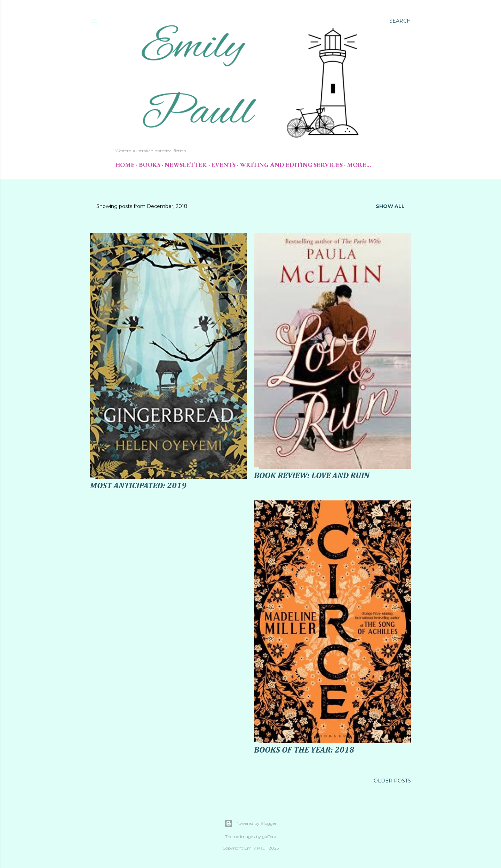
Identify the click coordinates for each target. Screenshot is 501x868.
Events (223, 165)
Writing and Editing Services (291, 165)
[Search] (400, 21)
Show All (390, 206)
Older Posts (392, 781)
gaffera (269, 837)
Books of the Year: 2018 (304, 750)
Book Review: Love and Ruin (312, 476)
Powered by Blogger (250, 823)
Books (150, 165)
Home (125, 165)
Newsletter (186, 165)
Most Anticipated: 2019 (138, 486)
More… (359, 165)
